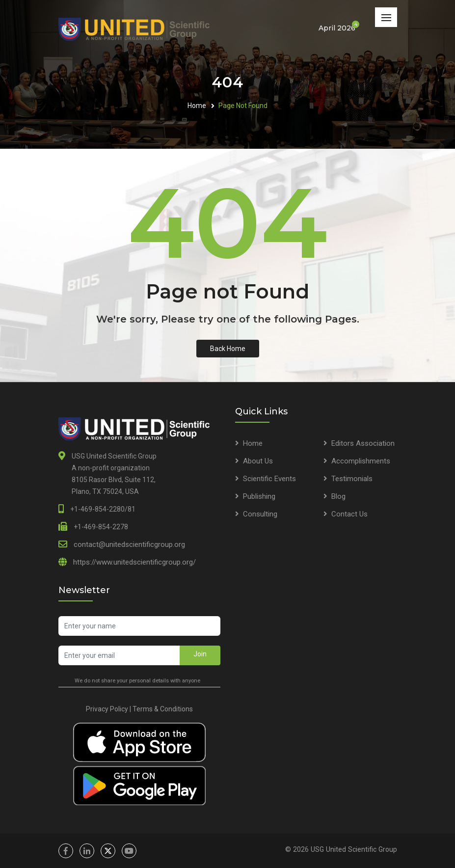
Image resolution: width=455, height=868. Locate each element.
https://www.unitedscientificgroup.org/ (134, 562)
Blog (338, 496)
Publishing (259, 496)
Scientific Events (269, 479)
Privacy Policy (107, 709)
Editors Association (363, 443)
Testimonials (352, 479)
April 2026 (337, 27)
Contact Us (349, 514)
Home (197, 106)
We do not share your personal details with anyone (137, 681)
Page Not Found (243, 106)
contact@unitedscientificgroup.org (129, 544)
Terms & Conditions (163, 709)
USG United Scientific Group (354, 849)
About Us (258, 461)
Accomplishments (361, 461)
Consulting (260, 514)
